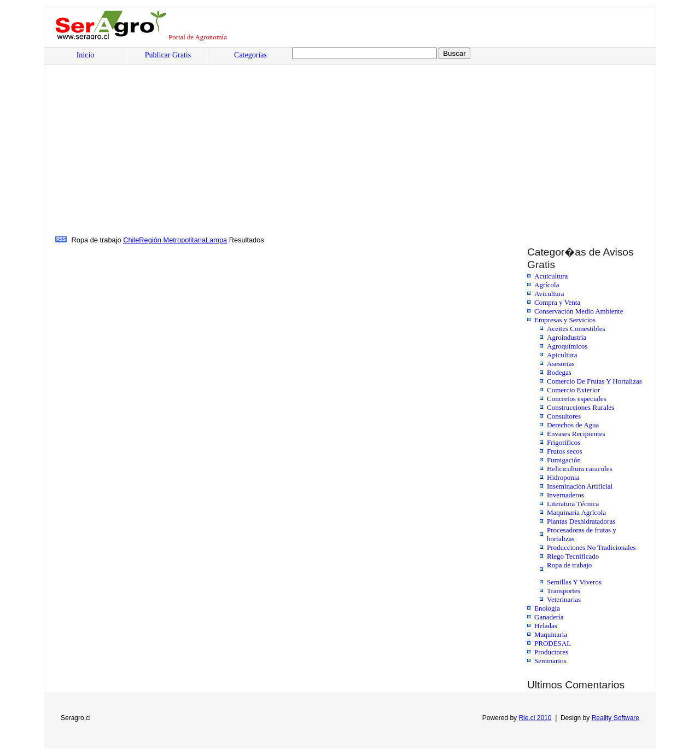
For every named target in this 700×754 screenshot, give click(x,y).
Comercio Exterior (573, 390)
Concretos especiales (577, 399)
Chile (131, 240)
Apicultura (562, 355)
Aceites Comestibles (576, 329)
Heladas (546, 626)
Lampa (216, 240)
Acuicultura (551, 276)
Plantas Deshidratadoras (581, 521)
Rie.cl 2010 (535, 718)
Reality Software (616, 718)
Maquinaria (551, 634)
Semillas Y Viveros (574, 582)
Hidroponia (563, 477)
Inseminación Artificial (580, 486)
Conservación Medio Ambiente (579, 311)
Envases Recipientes (576, 434)
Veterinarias (564, 599)
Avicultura (549, 294)
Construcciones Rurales (581, 407)
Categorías (250, 55)
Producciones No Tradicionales (591, 547)
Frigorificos (564, 442)
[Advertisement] (138, 152)
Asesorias (561, 364)
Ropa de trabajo (569, 565)
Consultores (564, 416)
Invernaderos (565, 495)
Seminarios (550, 661)
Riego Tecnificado (573, 556)
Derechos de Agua (573, 425)
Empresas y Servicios (565, 320)
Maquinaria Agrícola (576, 512)
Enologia (547, 608)
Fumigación (564, 460)
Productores (551, 652)
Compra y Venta (557, 302)
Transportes (564, 591)
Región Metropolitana (172, 240)
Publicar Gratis (168, 55)
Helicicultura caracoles (579, 469)
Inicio (86, 55)
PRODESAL (553, 643)
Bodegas (559, 372)
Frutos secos (565, 451)
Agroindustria (567, 337)
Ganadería (549, 617)
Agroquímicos (567, 346)
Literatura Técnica (573, 504)
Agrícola (547, 285)
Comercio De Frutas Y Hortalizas (594, 381)
